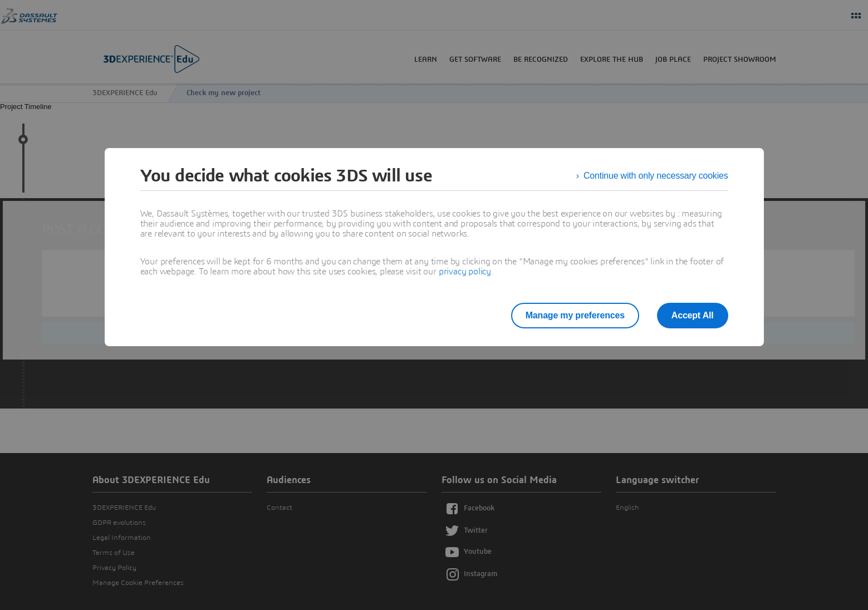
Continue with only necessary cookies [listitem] (656, 176)
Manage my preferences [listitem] (575, 315)
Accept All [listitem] (693, 315)
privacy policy (465, 272)
